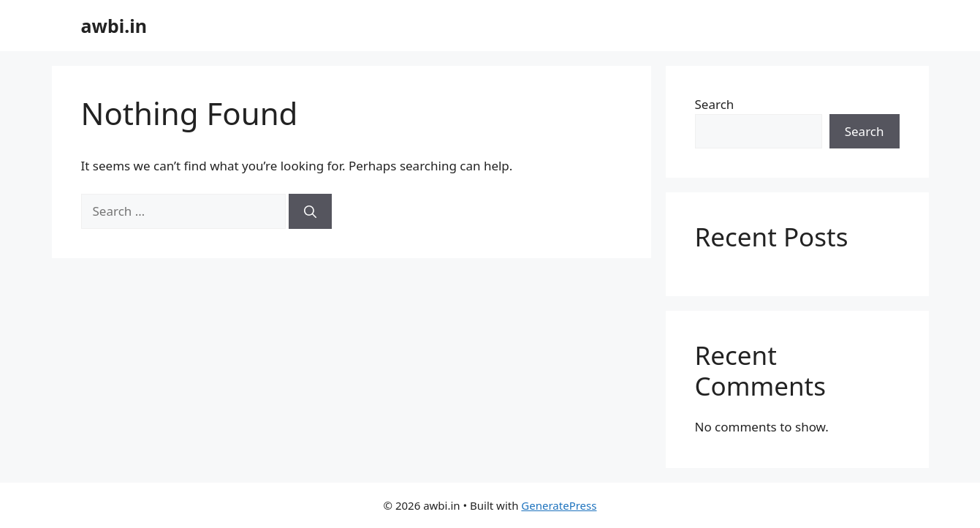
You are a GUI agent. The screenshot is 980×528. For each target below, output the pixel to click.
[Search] (310, 211)
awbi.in (114, 26)
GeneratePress (559, 505)
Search (715, 104)
